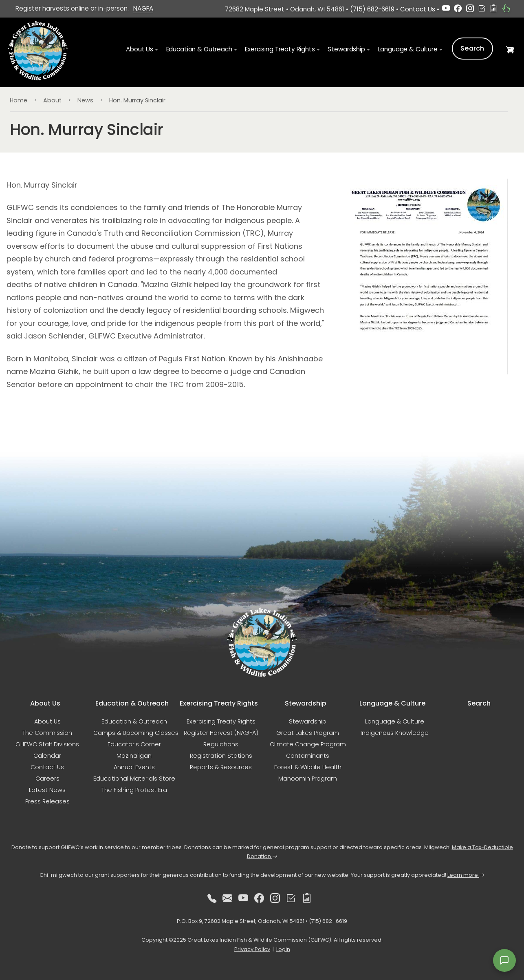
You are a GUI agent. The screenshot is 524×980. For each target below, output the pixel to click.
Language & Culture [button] (408, 49)
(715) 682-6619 (372, 9)
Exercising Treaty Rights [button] (280, 49)
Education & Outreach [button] (199, 49)
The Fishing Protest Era (134, 790)
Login (283, 949)
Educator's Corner (134, 744)
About (52, 100)
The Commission (47, 733)
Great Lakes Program (308, 733)
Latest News (47, 790)
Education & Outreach (134, 721)
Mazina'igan (134, 756)
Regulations (221, 744)
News (85, 100)
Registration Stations (221, 756)
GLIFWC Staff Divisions (47, 744)
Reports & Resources (221, 767)
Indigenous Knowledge (395, 733)
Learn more (466, 875)
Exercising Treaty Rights (221, 721)
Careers (47, 779)
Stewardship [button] (346, 49)
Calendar (47, 756)
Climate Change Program (308, 744)
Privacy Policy (252, 949)
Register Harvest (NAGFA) (221, 733)
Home (19, 100)
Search (472, 48)
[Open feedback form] (504, 960)
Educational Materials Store (134, 779)
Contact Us (418, 9)
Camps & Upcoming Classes (136, 733)
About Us (47, 721)
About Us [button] (140, 49)
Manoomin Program (308, 779)
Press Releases (47, 801)
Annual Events (134, 767)
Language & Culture (395, 721)
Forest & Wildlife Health (308, 767)
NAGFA (143, 8)
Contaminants (308, 756)
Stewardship (308, 721)
